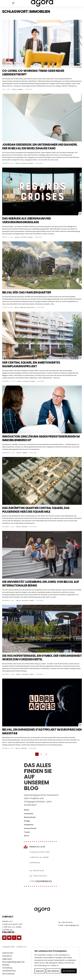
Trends (20, 89)
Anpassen (40, 971)
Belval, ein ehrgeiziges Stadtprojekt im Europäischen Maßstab (34, 731)
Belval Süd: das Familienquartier (29, 292)
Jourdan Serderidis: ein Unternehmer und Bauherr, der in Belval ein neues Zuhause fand (39, 146)
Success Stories (27, 163)
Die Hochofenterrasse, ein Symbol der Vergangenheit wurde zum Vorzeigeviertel (37, 658)
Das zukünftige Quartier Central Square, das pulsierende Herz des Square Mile (39, 510)
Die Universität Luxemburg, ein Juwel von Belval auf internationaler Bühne (41, 584)
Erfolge (23, 307)
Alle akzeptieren (69, 971)
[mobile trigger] (14, 3)
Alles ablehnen (53, 971)
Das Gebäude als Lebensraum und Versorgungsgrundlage (29, 220)
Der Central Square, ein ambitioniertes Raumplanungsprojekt (34, 364)
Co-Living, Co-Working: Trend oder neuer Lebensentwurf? (36, 73)
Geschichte (31, 307)
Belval (15, 89)
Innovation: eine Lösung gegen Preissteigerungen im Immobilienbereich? (35, 438)
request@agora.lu (44, 881)
